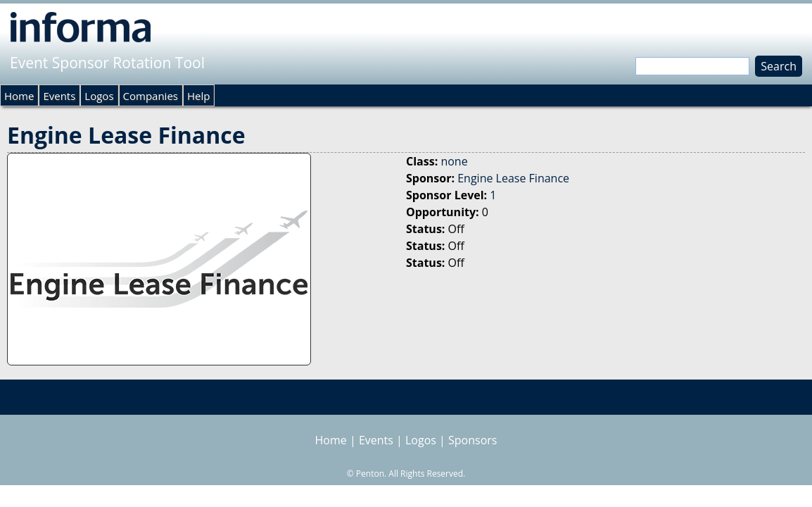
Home (19, 96)
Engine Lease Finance (513, 178)
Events (59, 96)
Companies (151, 96)
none (454, 161)
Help (198, 96)
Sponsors (472, 440)
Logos (99, 96)
